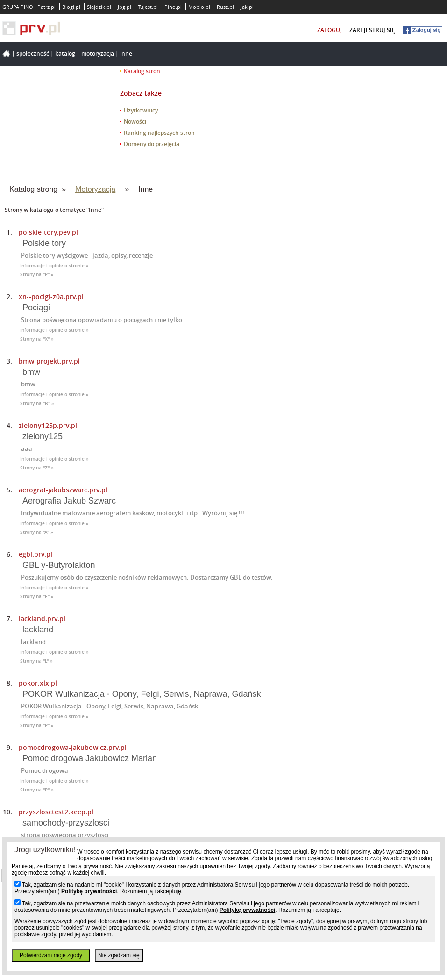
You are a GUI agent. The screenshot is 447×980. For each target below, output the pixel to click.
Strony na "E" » (37, 597)
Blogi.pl (71, 7)
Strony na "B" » (37, 403)
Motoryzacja (98, 53)
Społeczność (33, 53)
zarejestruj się (372, 30)
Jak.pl (247, 7)
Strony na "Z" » (37, 468)
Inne (126, 53)
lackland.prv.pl (42, 619)
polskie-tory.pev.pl (48, 232)
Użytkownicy (141, 110)
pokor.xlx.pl (38, 683)
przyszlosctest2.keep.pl (56, 812)
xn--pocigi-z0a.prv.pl (51, 297)
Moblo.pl (199, 7)
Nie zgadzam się (119, 955)
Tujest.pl (148, 7)
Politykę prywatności (89, 891)
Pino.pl (173, 7)
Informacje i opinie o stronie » (54, 266)
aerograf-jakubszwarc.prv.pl (63, 490)
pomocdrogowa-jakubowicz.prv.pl (73, 747)
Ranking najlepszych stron (159, 133)
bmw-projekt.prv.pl (49, 361)
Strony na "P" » (37, 275)
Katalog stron (142, 71)
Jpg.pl (124, 7)
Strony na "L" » (36, 661)
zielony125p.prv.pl (48, 425)
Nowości (135, 122)
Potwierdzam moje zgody (51, 955)
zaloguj (330, 30)
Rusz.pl (225, 7)
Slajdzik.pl (99, 7)
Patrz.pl (46, 7)
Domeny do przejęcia (152, 144)
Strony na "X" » (37, 339)
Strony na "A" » (37, 532)
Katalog (65, 53)
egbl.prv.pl (35, 554)
